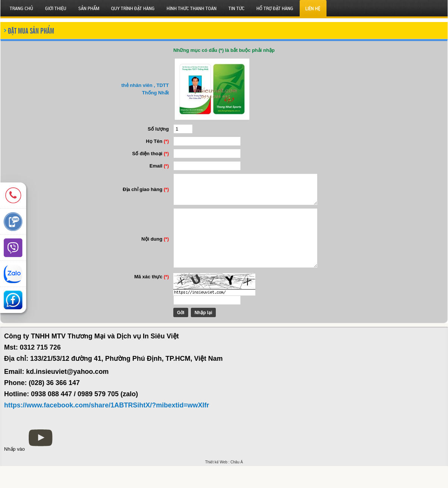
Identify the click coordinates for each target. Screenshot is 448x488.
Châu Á (236, 484)
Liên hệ (313, 8)
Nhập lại (197, 335)
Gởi (174, 335)
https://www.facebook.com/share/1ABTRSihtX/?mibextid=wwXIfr (107, 427)
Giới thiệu (56, 8)
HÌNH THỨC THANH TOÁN (192, 8)
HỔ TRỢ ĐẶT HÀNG (275, 8)
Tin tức (236, 8)
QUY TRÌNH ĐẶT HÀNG (133, 8)
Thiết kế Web (216, 484)
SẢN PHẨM (89, 8)
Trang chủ (21, 8)
